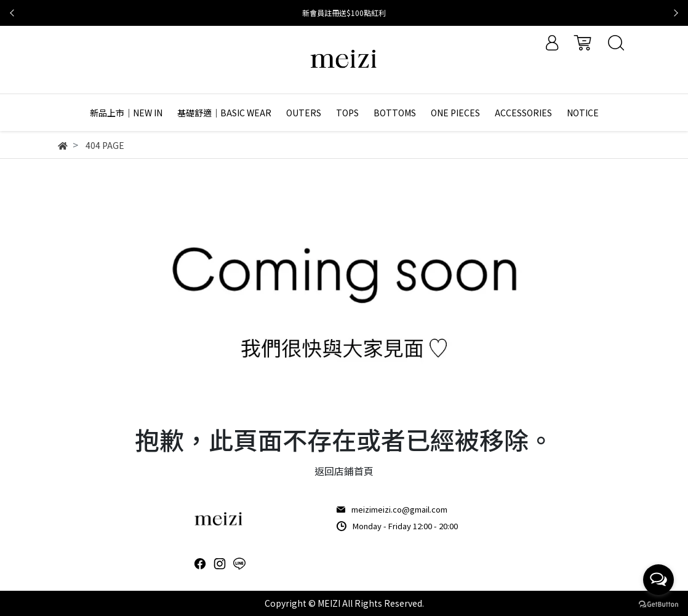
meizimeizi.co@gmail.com (399, 509)
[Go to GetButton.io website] (658, 603)
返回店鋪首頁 (344, 471)
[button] (12, 13)
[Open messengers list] (658, 580)
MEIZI (329, 603)
